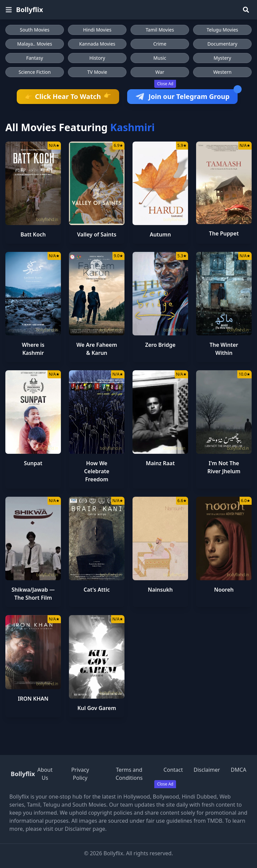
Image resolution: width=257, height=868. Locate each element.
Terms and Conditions (129, 774)
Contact (173, 770)
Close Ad (165, 84)
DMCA (238, 770)
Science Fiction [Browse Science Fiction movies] (34, 72)
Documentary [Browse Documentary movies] (223, 44)
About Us (45, 774)
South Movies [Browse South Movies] (34, 30)
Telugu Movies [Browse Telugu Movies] (222, 30)
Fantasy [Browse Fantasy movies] (35, 58)
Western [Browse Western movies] (222, 72)
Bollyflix (30, 10)
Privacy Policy (80, 774)
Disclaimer (207, 770)
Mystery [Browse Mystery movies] (222, 58)
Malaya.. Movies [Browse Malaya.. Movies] (34, 44)
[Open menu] (9, 10)
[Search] (246, 10)
